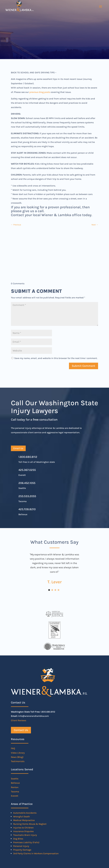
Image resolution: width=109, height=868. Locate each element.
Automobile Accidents (25, 813)
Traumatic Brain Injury (25, 835)
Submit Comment (84, 366)
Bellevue (15, 783)
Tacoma (15, 792)
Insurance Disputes (23, 831)
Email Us (18, 448)
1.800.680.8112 (28, 457)
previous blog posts (40, 92)
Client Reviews (19, 720)
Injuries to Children (23, 828)
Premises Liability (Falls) (26, 842)
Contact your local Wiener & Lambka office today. (52, 215)
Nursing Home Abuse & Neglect (30, 824)
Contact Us (21, 730)
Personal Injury (21, 846)
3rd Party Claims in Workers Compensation (36, 853)
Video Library (18, 753)
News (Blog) (17, 757)
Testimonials (18, 761)
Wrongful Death (22, 817)
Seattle (15, 779)
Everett (15, 796)
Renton (15, 787)
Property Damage (22, 850)
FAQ (13, 748)
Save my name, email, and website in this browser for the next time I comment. (56, 358)
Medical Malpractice (24, 820)
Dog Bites (18, 839)
